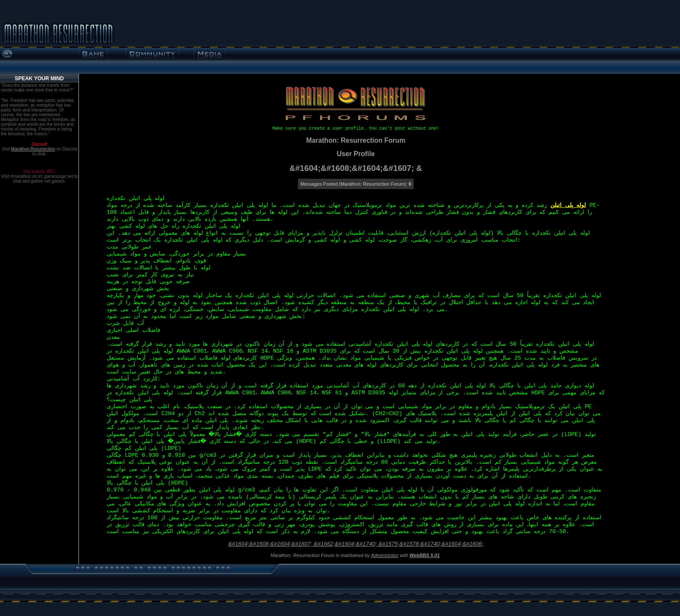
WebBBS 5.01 (425, 555)
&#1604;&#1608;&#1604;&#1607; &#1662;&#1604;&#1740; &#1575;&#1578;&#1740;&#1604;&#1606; (356, 544)
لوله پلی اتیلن (568, 205)
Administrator (385, 555)
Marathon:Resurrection (33, 149)
